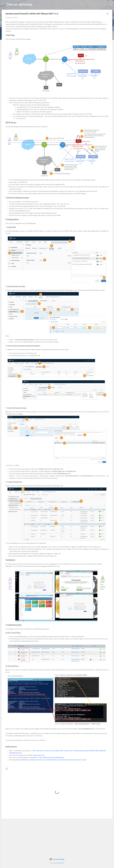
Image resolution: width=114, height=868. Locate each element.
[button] (107, 14)
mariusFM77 (61, 863)
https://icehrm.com (39, 755)
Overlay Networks (19, 5)
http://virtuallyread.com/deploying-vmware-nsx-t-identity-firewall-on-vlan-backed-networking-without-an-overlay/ (51, 760)
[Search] (111, 5)
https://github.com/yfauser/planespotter (52, 758)
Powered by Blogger (57, 859)
